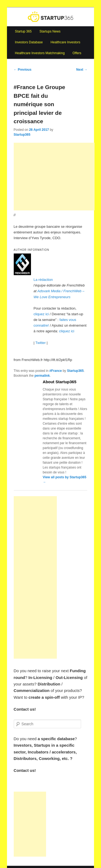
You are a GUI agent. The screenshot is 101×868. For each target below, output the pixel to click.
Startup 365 (23, 31)
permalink (42, 376)
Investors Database (29, 42)
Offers (77, 53)
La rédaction (43, 280)
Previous (23, 70)
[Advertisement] (54, 177)
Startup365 (22, 135)
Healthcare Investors (65, 42)
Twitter (40, 343)
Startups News (50, 31)
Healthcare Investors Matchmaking (40, 53)
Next (82, 70)
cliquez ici (41, 314)
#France (55, 371)
